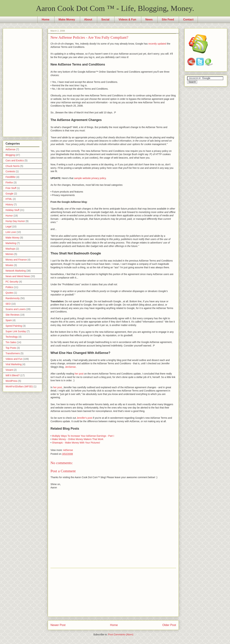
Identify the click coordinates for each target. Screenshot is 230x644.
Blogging (10, 155)
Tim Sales (11, 342)
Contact (188, 19)
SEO (8, 304)
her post (79, 374)
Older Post (169, 625)
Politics (9, 287)
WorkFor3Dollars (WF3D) (19, 386)
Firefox (9, 182)
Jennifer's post (84, 418)
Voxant (9, 370)
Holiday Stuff (12, 210)
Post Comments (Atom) (121, 634)
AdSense (68, 450)
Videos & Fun (127, 19)
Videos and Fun (14, 359)
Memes (10, 254)
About (88, 19)
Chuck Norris (13, 166)
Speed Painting (14, 326)
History (9, 204)
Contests (10, 171)
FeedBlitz (11, 177)
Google (9, 194)
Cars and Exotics (15, 160)
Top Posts (11, 348)
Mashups (10, 249)
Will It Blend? (13, 375)
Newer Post (58, 625)
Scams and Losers (16, 309)
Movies (9, 265)
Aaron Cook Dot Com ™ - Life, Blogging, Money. (115, 8)
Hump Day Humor (15, 221)
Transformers (13, 353)
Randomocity (13, 298)
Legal (8, 227)
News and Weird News (18, 276)
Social (105, 19)
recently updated (157, 44)
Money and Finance (16, 260)
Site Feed (168, 19)
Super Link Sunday (16, 331)
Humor (9, 216)
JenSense (70, 367)
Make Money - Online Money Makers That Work (78, 439)
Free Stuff (11, 188)
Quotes (9, 293)
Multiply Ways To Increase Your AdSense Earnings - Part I (83, 436)
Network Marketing (16, 271)
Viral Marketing (14, 364)
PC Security (12, 282)
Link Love (11, 232)
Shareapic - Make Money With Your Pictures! (76, 443)
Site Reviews (13, 315)
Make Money (67, 19)
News (149, 19)
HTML (9, 199)
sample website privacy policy (90, 178)
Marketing (11, 243)
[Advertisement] (113, 592)
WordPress (11, 381)
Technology (12, 337)
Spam (9, 320)
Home (45, 19)
